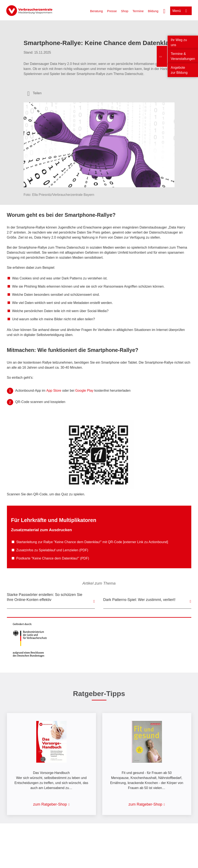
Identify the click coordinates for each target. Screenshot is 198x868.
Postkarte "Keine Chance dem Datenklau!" (48, 558)
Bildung (153, 11)
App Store (54, 391)
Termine (138, 11)
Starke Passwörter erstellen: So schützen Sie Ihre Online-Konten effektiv (45, 597)
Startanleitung (27, 542)
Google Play (84, 391)
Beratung (96, 11)
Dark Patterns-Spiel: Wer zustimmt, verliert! (139, 600)
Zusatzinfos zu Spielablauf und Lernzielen (47, 550)
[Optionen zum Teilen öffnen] (35, 93)
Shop (125, 11)
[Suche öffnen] (164, 11)
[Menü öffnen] (181, 11)
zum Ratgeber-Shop (50, 804)
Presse (112, 11)
